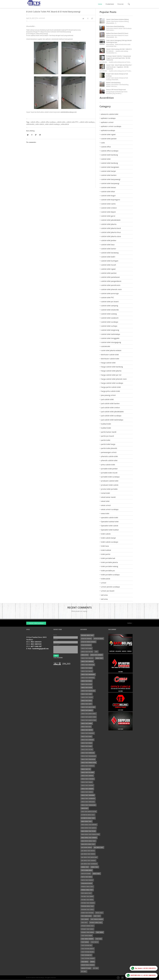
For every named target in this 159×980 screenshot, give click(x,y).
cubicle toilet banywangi (110, 183)
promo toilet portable (109, 489)
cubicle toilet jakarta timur (111, 232)
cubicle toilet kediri (108, 257)
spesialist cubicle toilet (110, 518)
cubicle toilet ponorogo (110, 293)
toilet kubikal (106, 550)
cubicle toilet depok (108, 212)
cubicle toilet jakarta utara (111, 236)
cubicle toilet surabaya (87, 122)
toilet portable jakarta (109, 562)
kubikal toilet (106, 424)
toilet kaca (105, 546)
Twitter (123, 978)
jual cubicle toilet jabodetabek (112, 412)
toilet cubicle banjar (108, 538)
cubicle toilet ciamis (108, 204)
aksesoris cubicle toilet (110, 114)
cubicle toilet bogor (108, 196)
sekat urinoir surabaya (110, 509)
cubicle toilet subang (109, 314)
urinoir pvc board (108, 591)
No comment (41, 18)
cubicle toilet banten (109, 175)
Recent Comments (80, 607)
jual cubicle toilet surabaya (111, 416)
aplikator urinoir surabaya (111, 126)
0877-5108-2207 (36, 646)
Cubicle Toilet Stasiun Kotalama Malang (117, 19)
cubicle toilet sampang (110, 306)
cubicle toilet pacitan (109, 273)
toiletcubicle (65, 124)
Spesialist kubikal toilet (110, 522)
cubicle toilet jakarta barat (111, 228)
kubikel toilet (106, 428)
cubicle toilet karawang (110, 253)
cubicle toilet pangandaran (111, 281)
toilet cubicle (40, 124)
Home (100, 4)
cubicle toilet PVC (73, 122)
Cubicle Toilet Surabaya (36, 623)
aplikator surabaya (108, 118)
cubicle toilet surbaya (109, 326)
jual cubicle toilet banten (110, 403)
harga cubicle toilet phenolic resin (114, 379)
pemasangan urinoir (109, 452)
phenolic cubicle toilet (109, 460)
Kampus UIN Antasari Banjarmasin (116, 90)
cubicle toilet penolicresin (111, 285)
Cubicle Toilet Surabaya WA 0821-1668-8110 (119, 49)
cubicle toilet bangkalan (110, 167)
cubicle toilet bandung (109, 163)
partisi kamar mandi (109, 432)
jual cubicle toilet (107, 399)
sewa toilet (105, 513)
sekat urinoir (106, 505)
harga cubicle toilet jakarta (111, 371)
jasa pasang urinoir (108, 395)
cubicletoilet (30, 124)
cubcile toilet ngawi (108, 134)
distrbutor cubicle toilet (110, 355)
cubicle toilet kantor (109, 249)
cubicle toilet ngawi (108, 269)
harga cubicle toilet (108, 363)
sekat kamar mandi (108, 497)
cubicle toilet (61, 122)
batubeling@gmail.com (40, 649)
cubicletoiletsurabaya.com (68, 112)
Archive (130, 623)
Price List (120, 4)
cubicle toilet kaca (108, 245)
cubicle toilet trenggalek (110, 338)
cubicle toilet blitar (108, 192)
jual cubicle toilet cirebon (110, 408)
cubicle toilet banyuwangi (111, 179)
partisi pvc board (107, 436)
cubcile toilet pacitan (109, 139)
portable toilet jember (109, 469)
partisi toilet (106, 440)
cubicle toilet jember (109, 240)
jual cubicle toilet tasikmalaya (112, 420)
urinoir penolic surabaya (110, 587)
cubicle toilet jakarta (109, 224)
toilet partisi (106, 554)
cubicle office (35, 122)
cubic (103, 143)
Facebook (118, 978)
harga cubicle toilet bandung (112, 367)
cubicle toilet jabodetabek (111, 220)
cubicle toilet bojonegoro (111, 200)
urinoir (104, 583)
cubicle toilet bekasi (108, 187)
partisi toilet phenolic (109, 448)
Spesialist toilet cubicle (110, 526)
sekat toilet (105, 501)
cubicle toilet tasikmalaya (110, 334)
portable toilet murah (109, 473)
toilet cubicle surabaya (53, 124)
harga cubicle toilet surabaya (112, 383)
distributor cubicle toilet (110, 359)
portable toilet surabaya (110, 477)
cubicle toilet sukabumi (110, 318)
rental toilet (105, 493)
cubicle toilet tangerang (110, 330)
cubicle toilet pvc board (110, 302)
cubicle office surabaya (48, 122)
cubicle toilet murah (109, 265)
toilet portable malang (110, 566)
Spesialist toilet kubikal (110, 530)
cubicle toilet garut (108, 216)
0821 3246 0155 (36, 642)
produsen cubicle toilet (110, 481)
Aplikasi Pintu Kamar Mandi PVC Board (117, 33)
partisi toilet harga (108, 444)
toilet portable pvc (108, 571)
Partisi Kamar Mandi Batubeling (115, 26)
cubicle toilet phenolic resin (111, 289)
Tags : (28, 122)
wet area (104, 595)
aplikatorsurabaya (108, 130)
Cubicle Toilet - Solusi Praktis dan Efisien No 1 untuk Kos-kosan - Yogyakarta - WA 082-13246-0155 (119, 67)
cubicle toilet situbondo (110, 310)
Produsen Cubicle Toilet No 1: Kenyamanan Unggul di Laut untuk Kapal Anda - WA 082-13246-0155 (119, 58)
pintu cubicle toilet (108, 465)
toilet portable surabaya (110, 575)
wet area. (104, 599)
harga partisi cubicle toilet (111, 387)
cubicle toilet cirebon (109, 208)
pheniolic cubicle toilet (109, 456)
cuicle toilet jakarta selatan (111, 350)
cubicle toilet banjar (108, 171)
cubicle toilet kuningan (110, 261)
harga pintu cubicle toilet (110, 391)
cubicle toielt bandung (109, 155)
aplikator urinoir (107, 122)
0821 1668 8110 (36, 644)
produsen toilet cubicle (110, 485)
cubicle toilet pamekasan (110, 277)
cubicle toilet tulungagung (111, 342)
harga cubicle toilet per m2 (111, 375)
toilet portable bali (108, 558)
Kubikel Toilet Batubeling (113, 83)
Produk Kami (110, 4)
